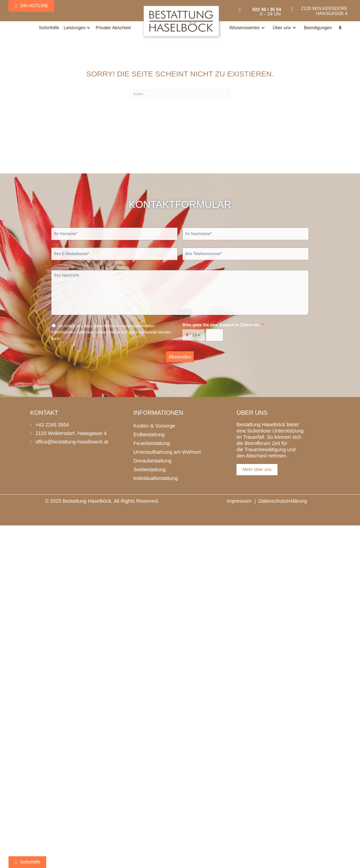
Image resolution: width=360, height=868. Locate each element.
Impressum (239, 501)
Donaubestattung (152, 461)
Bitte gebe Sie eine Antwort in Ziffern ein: (223, 325)
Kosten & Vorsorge (154, 426)
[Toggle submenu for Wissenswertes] (263, 28)
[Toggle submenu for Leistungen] (88, 28)
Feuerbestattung (152, 443)
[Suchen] (180, 94)
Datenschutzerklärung (82, 338)
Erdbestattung (149, 434)
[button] (340, 28)
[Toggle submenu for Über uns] (294, 28)
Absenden (180, 357)
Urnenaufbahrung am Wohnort (167, 452)
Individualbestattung (156, 478)
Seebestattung (150, 469)
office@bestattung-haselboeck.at (72, 442)
